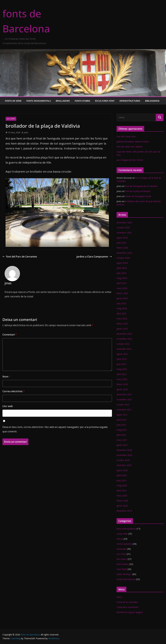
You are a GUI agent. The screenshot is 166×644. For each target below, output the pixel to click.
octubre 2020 (123, 460)
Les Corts (11, 119)
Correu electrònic (14, 391)
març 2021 (122, 440)
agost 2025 (122, 238)
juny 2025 (121, 243)
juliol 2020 (122, 475)
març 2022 (122, 379)
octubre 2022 (123, 344)
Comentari (10, 335)
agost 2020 (122, 470)
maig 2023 (122, 308)
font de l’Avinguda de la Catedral (141, 186)
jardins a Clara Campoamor (94, 257)
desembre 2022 (124, 334)
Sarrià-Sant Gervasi (126, 579)
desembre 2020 (124, 450)
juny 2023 (121, 303)
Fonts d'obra (82, 101)
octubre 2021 (123, 405)
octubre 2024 (123, 258)
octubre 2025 (123, 228)
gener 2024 (122, 298)
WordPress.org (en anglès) (130, 612)
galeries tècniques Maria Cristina (133, 142)
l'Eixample (121, 549)
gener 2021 (122, 445)
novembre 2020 (124, 455)
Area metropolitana (126, 529)
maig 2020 (122, 485)
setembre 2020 (124, 465)
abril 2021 (121, 435)
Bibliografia (152, 101)
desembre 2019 (124, 511)
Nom (6, 377)
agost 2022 (122, 354)
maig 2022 (122, 369)
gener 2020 (122, 506)
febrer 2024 (122, 293)
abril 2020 (121, 491)
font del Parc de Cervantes (20, 257)
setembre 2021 (124, 410)
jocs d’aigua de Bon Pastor (130, 160)
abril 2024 (121, 283)
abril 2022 (121, 374)
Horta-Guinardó (124, 544)
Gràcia (120, 539)
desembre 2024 (124, 253)
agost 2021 (122, 415)
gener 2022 (122, 389)
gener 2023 (122, 329)
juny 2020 (121, 480)
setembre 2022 (124, 349)
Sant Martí (122, 569)
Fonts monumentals (39, 101)
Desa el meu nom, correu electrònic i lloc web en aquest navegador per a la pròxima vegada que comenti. (55, 429)
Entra (119, 597)
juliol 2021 (122, 420)
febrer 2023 (122, 324)
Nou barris (122, 559)
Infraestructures (130, 101)
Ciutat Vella (122, 534)
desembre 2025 (124, 222)
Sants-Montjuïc (124, 574)
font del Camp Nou (126, 136)
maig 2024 (122, 278)
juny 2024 (121, 273)
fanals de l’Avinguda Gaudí (138, 196)
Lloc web (8, 406)
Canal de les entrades (127, 602)
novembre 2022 (124, 339)
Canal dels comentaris (128, 607)
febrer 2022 (122, 384)
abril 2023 (121, 313)
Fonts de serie (13, 101)
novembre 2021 (124, 399)
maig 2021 (122, 430)
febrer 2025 (122, 248)
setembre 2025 (124, 233)
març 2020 (122, 496)
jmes (26, 132)
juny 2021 (121, 425)
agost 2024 (122, 263)
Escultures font (105, 101)
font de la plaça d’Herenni (138, 191)
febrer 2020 (122, 501)
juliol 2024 (122, 268)
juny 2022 (121, 364)
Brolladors (63, 101)
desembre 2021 (124, 394)
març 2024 (122, 288)
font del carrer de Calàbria (129, 147)
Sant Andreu (123, 564)
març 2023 (122, 319)
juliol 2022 (122, 359)
